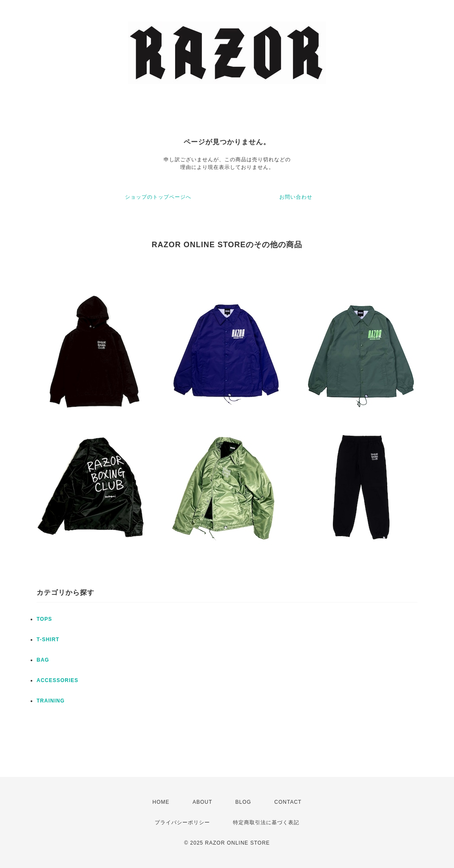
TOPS (44, 619)
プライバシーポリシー (182, 822)
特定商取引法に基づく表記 (266, 822)
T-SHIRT (48, 640)
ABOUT (202, 802)
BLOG (243, 802)
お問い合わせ (296, 197)
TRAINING (51, 701)
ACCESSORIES (57, 680)
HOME (161, 802)
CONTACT (288, 802)
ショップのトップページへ (158, 197)
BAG (43, 660)
